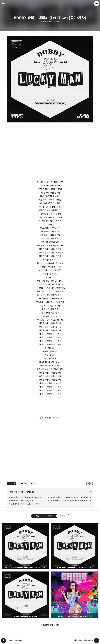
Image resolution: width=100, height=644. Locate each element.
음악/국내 (57, 22)
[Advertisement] (50, 417)
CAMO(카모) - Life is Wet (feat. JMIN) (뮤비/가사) (69, 501)
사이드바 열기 (3, 4)
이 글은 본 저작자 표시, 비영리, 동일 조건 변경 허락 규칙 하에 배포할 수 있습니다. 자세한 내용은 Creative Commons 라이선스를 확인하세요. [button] (90, 483)
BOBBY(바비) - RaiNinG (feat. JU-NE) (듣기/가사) (70, 497)
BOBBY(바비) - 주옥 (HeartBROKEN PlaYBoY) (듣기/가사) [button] (26, 546)
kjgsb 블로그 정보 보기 (97, 4)
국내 (17, 492)
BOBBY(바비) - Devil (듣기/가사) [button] (26, 595)
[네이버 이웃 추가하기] (33, 483)
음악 (11, 492)
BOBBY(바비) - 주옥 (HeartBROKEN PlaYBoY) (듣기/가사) (29, 497)
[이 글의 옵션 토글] (14, 483)
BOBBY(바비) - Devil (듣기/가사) (21, 501)
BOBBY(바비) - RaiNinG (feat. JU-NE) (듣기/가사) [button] (74, 546)
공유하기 (50, 516)
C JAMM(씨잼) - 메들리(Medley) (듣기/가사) (25, 504)
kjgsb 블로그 (3, 640)
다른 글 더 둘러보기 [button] (49, 625)
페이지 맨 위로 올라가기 (97, 640)
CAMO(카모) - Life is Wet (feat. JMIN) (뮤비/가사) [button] (74, 595)
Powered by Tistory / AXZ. (15, 640)
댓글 (37, 516)
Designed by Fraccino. (86, 640)
